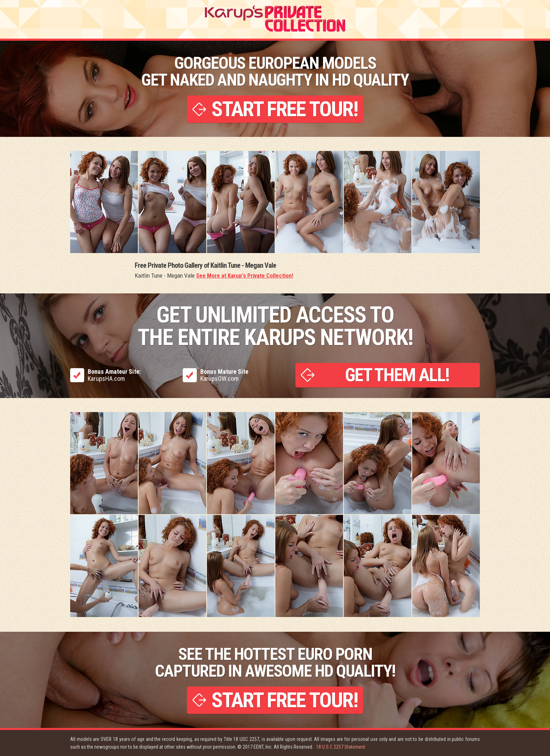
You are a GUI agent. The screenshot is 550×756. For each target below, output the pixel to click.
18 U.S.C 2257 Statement (341, 747)
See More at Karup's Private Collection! (245, 276)
